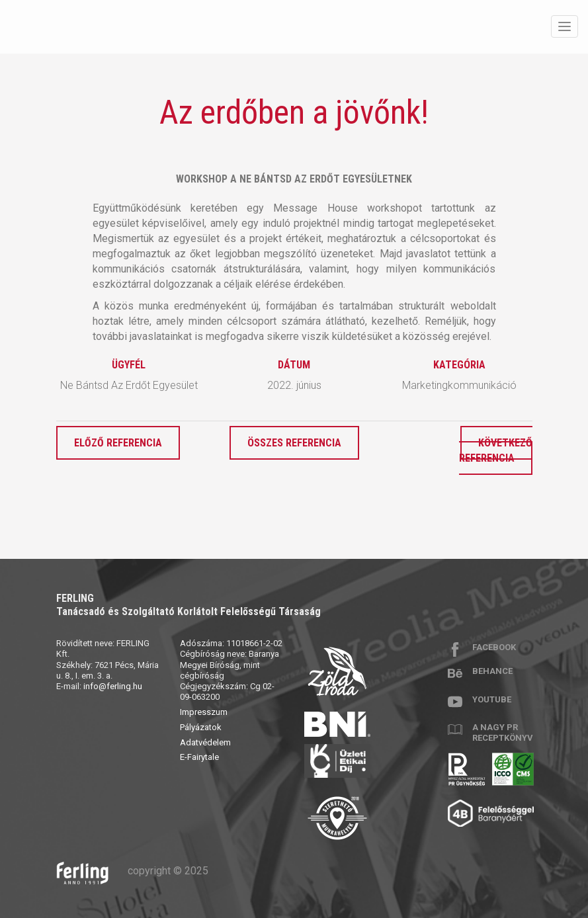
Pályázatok (201, 727)
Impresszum (204, 712)
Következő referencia (496, 450)
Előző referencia (118, 443)
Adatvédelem (205, 742)
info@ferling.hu (113, 686)
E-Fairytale (199, 757)
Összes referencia (294, 443)
